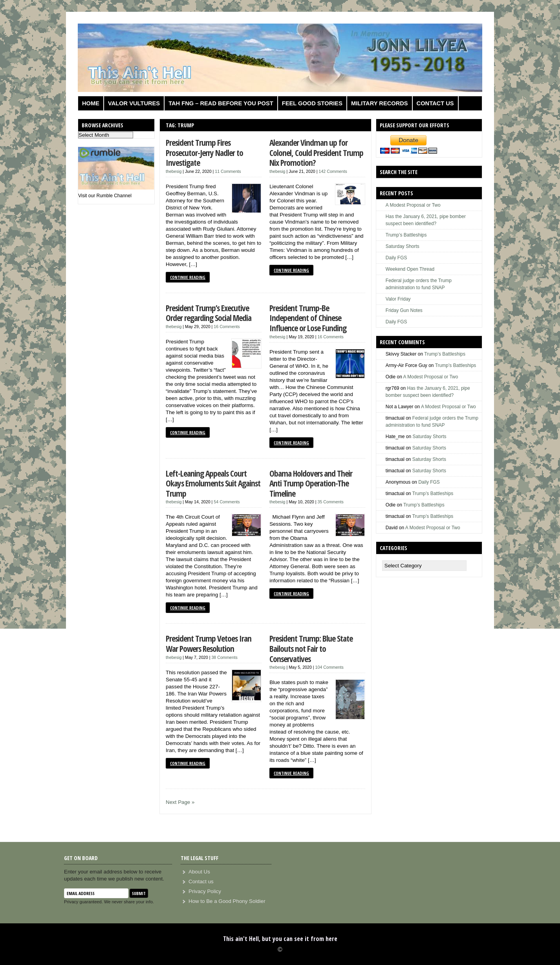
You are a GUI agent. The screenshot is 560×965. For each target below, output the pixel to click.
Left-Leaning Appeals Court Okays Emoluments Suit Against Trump (213, 483)
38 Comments (224, 657)
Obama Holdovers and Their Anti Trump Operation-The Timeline (311, 483)
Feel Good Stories (312, 103)
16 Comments (227, 327)
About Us (199, 872)
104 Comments (329, 667)
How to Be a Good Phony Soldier (227, 901)
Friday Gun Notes (404, 310)
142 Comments (333, 171)
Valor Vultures (134, 103)
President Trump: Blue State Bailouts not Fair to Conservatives (311, 648)
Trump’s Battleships (406, 235)
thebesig (174, 171)
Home (91, 103)
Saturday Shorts (403, 246)
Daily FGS (396, 258)
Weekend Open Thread (410, 269)
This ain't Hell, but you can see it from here (280, 939)
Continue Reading (188, 277)
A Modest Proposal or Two (413, 205)
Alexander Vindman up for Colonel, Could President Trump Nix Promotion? (316, 152)
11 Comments (228, 171)
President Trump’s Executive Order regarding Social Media (209, 313)
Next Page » (180, 802)
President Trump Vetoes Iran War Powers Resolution (209, 643)
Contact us (435, 103)
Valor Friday (398, 299)
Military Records (380, 103)
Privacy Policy (205, 891)
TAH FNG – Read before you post (221, 103)
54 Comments (227, 502)
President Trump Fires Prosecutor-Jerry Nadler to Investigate (204, 152)
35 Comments (330, 502)
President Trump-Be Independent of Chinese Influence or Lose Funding (308, 318)
